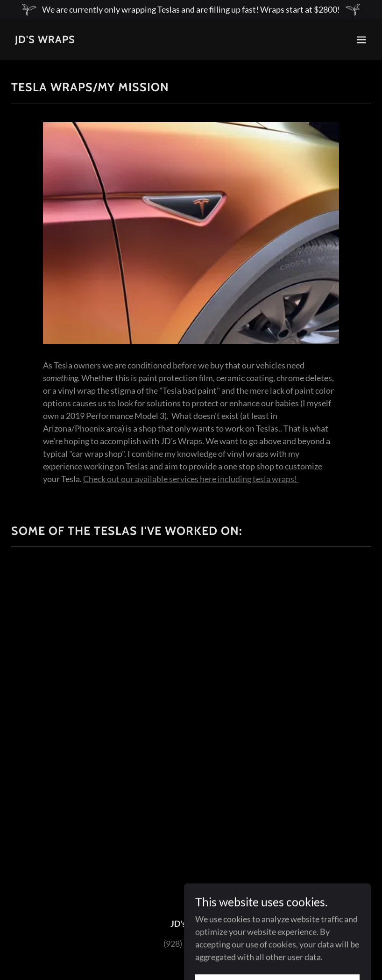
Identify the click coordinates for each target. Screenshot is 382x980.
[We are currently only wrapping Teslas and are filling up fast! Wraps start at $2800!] (191, 10)
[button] (361, 40)
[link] (45, 40)
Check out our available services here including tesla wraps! (191, 479)
